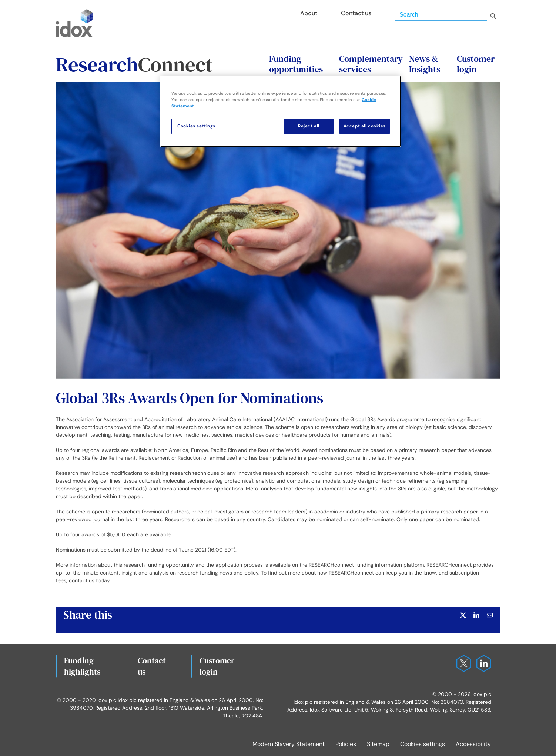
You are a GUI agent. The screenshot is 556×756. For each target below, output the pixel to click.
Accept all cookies (365, 126)
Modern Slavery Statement (289, 744)
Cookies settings (423, 744)
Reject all (309, 126)
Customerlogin (217, 666)
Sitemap (378, 744)
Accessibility (473, 744)
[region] (281, 111)
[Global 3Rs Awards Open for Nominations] (278, 230)
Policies (346, 744)
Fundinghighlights (82, 666)
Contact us (152, 666)
